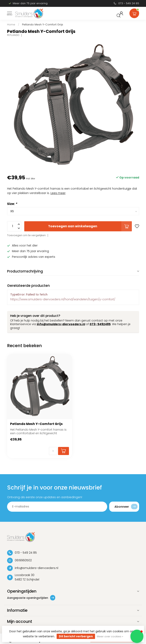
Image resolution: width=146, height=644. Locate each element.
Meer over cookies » (110, 636)
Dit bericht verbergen (76, 636)
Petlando (13, 35)
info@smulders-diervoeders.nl (61, 324)
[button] (137, 636)
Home (11, 25)
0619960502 (23, 560)
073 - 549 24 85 (129, 3)
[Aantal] (53, 451)
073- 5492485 (100, 324)
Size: (12, 204)
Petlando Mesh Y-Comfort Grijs (43, 25)
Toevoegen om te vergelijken (26, 235)
